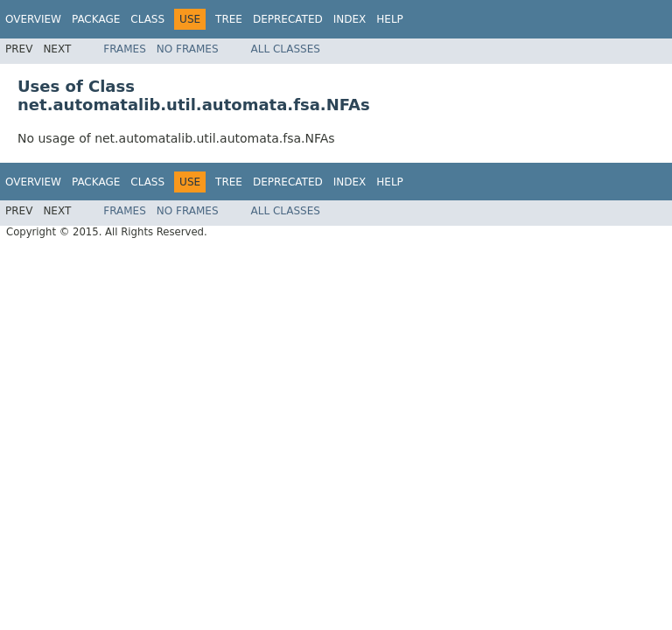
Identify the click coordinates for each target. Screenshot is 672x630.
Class (147, 19)
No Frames (188, 49)
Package (96, 19)
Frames (125, 49)
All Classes (286, 49)
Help (390, 19)
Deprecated (288, 19)
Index (350, 19)
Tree (229, 19)
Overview (33, 19)
